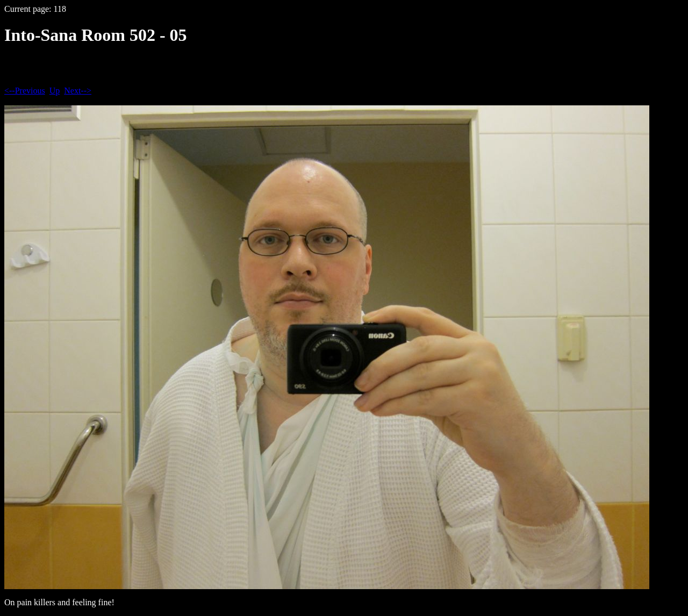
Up (55, 91)
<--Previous (25, 91)
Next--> (78, 91)
